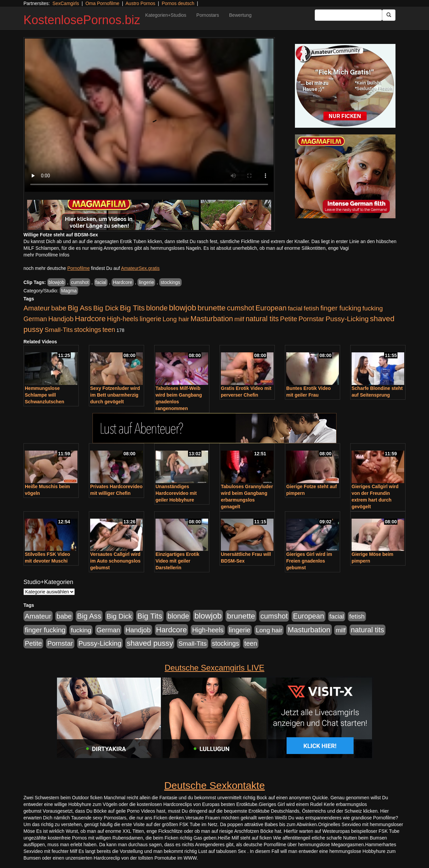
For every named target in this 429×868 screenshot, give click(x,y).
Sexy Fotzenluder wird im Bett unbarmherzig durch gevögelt (115, 395)
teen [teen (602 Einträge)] (109, 330)
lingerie (146, 282)
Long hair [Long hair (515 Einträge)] (176, 319)
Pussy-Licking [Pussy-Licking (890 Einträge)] (347, 319)
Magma (69, 291)
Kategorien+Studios (166, 15)
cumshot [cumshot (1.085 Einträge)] (240, 308)
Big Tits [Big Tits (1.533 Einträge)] (132, 308)
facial (101, 282)
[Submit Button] (389, 15)
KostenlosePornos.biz (82, 20)
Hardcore (123, 282)
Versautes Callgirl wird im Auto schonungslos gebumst (115, 561)
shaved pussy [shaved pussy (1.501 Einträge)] (150, 643)
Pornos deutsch (178, 3)
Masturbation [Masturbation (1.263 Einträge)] (212, 319)
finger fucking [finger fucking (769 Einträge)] (341, 308)
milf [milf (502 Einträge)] (239, 319)
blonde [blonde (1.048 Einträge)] (157, 308)
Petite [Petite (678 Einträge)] (289, 319)
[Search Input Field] (348, 15)
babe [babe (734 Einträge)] (59, 308)
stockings (170, 282)
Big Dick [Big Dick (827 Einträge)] (106, 308)
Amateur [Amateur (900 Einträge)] (37, 308)
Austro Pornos (141, 3)
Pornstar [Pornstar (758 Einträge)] (312, 319)
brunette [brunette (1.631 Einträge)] (211, 308)
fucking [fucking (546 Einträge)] (373, 308)
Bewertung (240, 15)
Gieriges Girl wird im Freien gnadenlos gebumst (309, 561)
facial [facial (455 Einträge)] (295, 308)
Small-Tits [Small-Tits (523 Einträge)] (59, 330)
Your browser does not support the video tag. (149, 115)
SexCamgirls (66, 3)
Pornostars (208, 15)
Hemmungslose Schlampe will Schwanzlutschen (44, 395)
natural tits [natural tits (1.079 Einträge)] (262, 319)
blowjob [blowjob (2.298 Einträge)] (182, 308)
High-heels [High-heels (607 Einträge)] (123, 319)
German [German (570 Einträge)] (35, 319)
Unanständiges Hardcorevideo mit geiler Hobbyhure (176, 493)
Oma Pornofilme (102, 3)
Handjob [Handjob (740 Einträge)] (61, 319)
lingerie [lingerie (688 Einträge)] (150, 319)
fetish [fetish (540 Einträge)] (311, 308)
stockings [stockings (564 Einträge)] (88, 330)
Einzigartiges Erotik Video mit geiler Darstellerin (177, 561)
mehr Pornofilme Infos (46, 255)
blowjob (56, 282)
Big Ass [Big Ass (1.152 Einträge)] (80, 308)
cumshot (80, 282)
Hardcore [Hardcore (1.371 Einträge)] (90, 319)
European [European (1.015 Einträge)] (271, 308)
